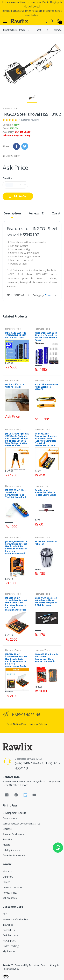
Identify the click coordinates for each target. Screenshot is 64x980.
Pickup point (9, 941)
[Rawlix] (19, 21)
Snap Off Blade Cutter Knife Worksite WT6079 (47, 387)
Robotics (7, 839)
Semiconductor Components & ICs (21, 824)
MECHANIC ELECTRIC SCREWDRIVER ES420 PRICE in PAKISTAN (16, 335)
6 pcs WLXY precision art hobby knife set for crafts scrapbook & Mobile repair (46, 601)
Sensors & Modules (13, 834)
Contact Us (9, 930)
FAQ (5, 914)
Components (10, 818)
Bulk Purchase (10, 935)
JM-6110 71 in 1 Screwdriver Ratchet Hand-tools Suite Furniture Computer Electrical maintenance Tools (16, 604)
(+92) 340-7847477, (30, 763)
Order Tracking (11, 946)
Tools (38, 30)
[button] (45, 21)
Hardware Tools (10, 109)
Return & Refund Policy (15, 919)
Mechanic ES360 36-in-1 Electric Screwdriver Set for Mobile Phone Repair (46, 336)
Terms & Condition (13, 887)
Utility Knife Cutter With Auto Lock (15, 386)
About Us (8, 871)
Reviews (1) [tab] (36, 213)
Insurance (8, 925)
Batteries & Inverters (14, 855)
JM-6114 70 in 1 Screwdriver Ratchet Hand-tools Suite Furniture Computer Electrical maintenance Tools (16, 660)
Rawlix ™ (8, 965)
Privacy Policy (10, 893)
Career (6, 882)
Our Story (8, 877)
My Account (9, 951)
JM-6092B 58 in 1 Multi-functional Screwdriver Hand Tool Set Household (46, 658)
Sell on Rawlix (10, 898)
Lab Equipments (11, 850)
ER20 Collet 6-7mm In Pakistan (46, 543)
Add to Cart (18, 196)
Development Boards (14, 813)
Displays (7, 829)
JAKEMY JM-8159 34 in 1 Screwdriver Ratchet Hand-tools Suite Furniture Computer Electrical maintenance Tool (17, 547)
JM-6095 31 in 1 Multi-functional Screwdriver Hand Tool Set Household (16, 494)
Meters (6, 845)
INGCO (14, 128)
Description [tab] (12, 213)
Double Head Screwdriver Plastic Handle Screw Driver (46, 492)
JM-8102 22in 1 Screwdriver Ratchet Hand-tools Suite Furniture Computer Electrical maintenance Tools (46, 440)
